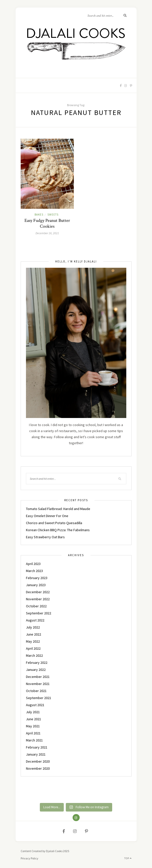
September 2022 (39, 613)
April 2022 (33, 648)
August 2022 (35, 620)
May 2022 (33, 641)
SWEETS (53, 215)
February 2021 (37, 747)
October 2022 (36, 606)
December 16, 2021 (47, 233)
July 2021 (33, 712)
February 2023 (37, 578)
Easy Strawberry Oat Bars (45, 537)
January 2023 (36, 585)
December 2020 (38, 761)
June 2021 (34, 719)
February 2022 (37, 663)
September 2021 (39, 698)
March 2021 (34, 740)
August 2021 (35, 705)
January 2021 (36, 754)
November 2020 (38, 768)
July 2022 (33, 627)
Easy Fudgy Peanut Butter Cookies (47, 223)
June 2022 (34, 634)
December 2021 (38, 677)
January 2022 (36, 670)
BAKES (39, 215)
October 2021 (36, 691)
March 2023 (34, 571)
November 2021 (38, 684)
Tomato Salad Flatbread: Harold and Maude (58, 509)
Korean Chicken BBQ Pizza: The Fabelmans (58, 530)
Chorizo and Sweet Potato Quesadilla (54, 523)
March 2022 (34, 655)
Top (128, 858)
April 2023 (33, 564)
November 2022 (38, 599)
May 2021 (33, 726)
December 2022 (38, 592)
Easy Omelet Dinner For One (47, 516)
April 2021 (33, 733)
